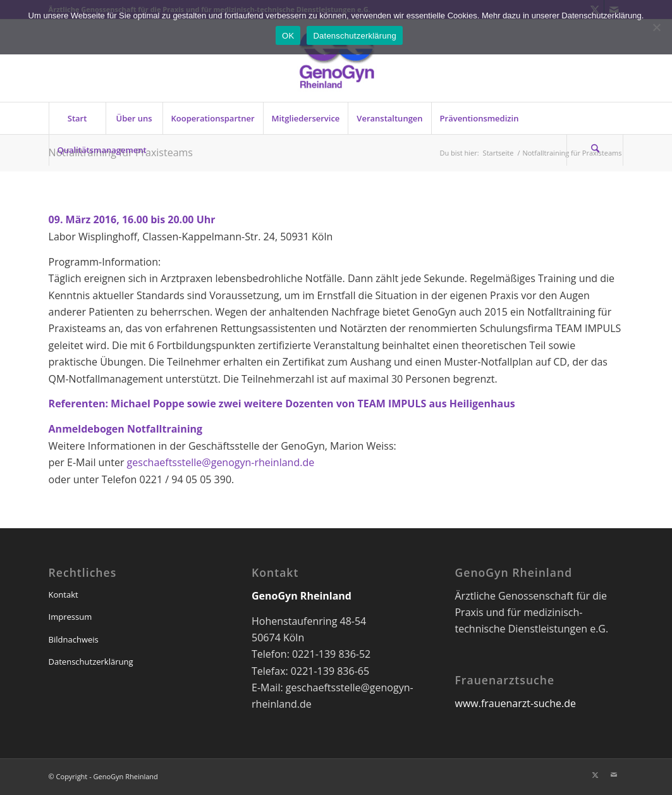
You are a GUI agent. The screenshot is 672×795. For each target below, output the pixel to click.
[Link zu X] (595, 775)
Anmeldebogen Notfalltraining (126, 429)
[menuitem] (77, 118)
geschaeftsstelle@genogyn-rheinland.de (221, 462)
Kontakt (64, 595)
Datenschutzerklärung (91, 662)
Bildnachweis (74, 639)
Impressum (70, 617)
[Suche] (595, 150)
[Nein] (656, 27)
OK (288, 36)
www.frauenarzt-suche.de (515, 703)
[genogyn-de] (336, 61)
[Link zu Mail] (614, 775)
